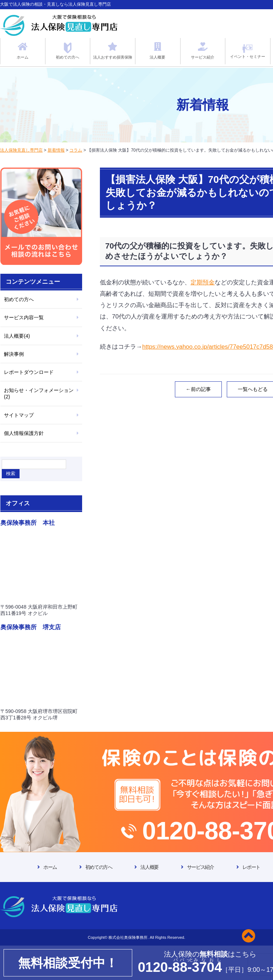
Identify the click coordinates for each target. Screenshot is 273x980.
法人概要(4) (17, 336)
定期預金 (203, 282)
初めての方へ (19, 299)
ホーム (50, 867)
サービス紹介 (200, 867)
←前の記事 (198, 389)
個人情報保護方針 (24, 433)
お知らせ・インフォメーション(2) (39, 393)
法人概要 (149, 867)
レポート (251, 867)
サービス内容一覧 (24, 317)
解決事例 (14, 354)
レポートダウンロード (29, 372)
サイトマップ (19, 415)
